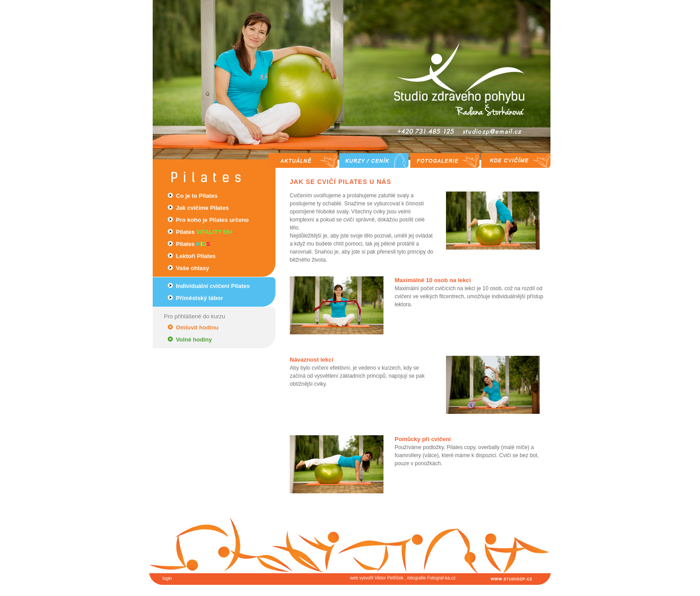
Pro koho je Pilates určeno (212, 220)
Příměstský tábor (200, 298)
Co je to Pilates (197, 196)
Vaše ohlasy (192, 268)
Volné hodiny (194, 340)
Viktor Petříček (389, 578)
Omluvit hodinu (197, 327)
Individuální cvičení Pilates (213, 286)
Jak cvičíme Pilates (202, 208)
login (167, 578)
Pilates (204, 232)
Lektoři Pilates (196, 256)
